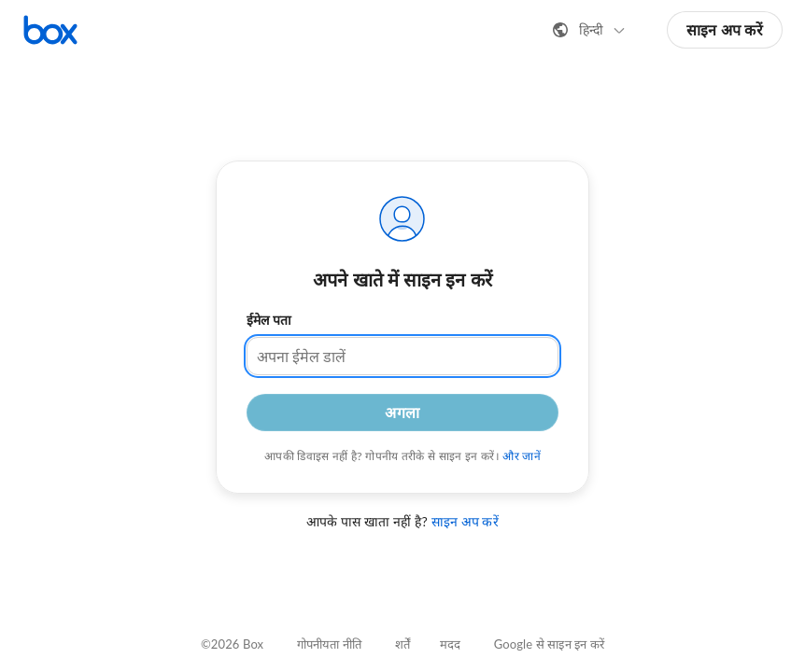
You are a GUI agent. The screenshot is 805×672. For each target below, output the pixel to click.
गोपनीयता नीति (329, 644)
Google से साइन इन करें (549, 644)
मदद (450, 644)
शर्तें (402, 644)
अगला (402, 412)
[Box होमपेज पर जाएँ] (50, 30)
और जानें (522, 456)
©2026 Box (232, 644)
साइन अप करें (725, 29)
